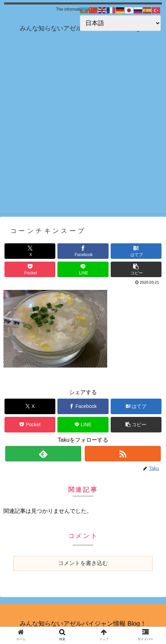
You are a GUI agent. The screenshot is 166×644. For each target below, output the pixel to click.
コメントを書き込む (83, 563)
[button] (136, 269)
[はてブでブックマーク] (136, 251)
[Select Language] (120, 23)
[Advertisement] (83, 130)
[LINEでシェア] (83, 269)
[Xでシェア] (30, 251)
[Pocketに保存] (30, 269)
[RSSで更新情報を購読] (123, 454)
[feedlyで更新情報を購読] (43, 454)
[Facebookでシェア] (83, 251)
